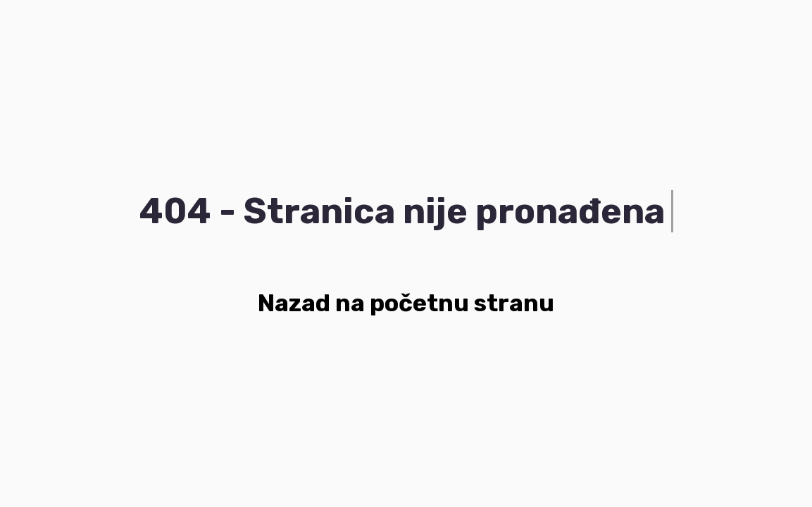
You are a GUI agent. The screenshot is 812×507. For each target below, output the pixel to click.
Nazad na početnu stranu (406, 303)
